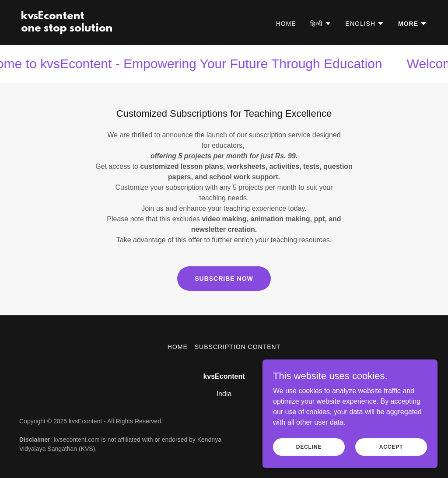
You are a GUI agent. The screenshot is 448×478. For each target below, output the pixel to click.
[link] (67, 29)
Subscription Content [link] (238, 347)
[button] (321, 24)
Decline (309, 447)
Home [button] (178, 347)
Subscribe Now (224, 279)
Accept (391, 447)
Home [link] (286, 24)
